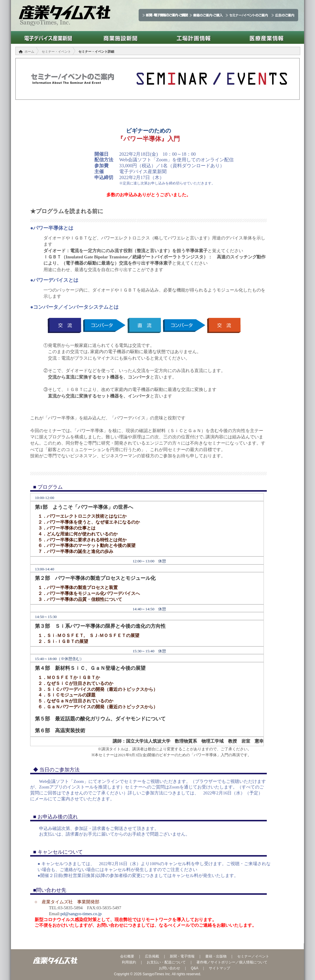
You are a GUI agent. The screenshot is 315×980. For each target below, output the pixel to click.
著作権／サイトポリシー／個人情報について (232, 962)
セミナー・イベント (56, 52)
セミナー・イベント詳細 (96, 52)
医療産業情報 (267, 37)
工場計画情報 (194, 37)
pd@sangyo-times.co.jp (81, 914)
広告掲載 (152, 956)
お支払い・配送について (166, 962)
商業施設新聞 (121, 37)
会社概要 (127, 956)
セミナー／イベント (253, 956)
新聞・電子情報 (182, 956)
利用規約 (129, 962)
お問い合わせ (169, 968)
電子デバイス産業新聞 (47, 37)
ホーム (29, 52)
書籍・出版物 (216, 956)
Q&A (194, 968)
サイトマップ (219, 968)
